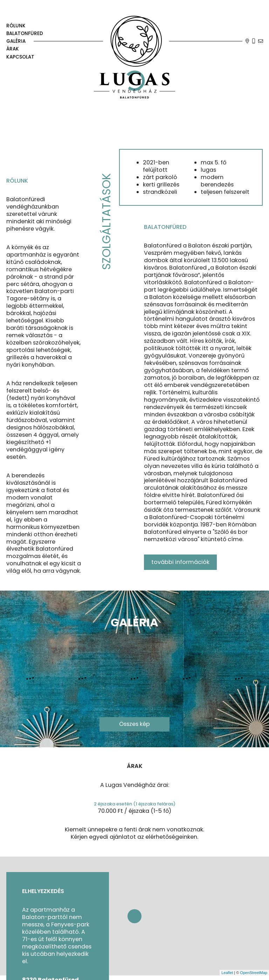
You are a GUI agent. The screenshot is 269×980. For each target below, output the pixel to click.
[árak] (25, 49)
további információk (180, 562)
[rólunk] (25, 26)
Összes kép (134, 724)
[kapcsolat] (25, 57)
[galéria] (25, 41)
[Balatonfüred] (25, 34)
